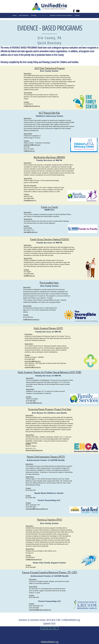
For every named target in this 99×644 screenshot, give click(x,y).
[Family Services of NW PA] (49, 160)
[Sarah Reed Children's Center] (49, 493)
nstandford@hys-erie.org (33, 367)
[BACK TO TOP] (49, 628)
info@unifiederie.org (71, 620)
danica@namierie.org (31, 232)
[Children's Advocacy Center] (49, 116)
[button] (34, 15)
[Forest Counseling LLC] (49, 500)
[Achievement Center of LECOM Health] (46, 460)
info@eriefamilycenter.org (31, 320)
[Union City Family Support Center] (49, 563)
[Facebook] (74, 11)
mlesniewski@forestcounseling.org (37, 509)
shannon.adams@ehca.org (34, 450)
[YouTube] (78, 11)
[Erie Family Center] (49, 71)
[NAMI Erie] (49, 210)
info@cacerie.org (29, 151)
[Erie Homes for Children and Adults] (49, 413)
